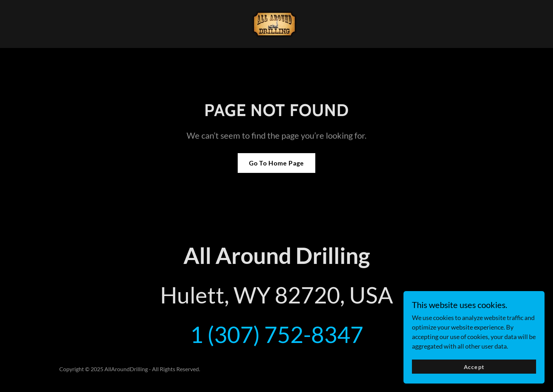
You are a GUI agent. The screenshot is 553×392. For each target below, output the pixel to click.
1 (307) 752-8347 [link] (277, 334)
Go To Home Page (276, 163)
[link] (276, 23)
